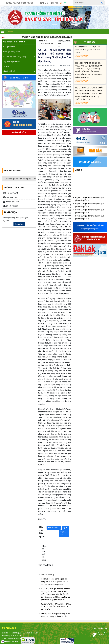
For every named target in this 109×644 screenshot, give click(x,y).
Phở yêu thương (47, 575)
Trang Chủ (42, 41)
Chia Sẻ (63, 533)
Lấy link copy (43, 524)
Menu (7, 32)
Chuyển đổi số (19, 71)
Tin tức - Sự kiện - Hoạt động (19, 57)
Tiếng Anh (54, 3)
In (65, 528)
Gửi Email (53, 528)
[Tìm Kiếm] (89, 3)
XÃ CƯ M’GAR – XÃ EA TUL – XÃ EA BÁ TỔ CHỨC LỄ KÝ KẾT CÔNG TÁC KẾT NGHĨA (56, 607)
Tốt (8, 221)
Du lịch (6, 66)
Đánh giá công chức (11, 52)
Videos (78, 170)
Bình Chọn (11, 212)
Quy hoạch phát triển (11, 61)
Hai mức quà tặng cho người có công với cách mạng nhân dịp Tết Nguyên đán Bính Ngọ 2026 (55, 582)
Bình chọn (19, 224)
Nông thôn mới (9, 47)
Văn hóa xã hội (47, 44)
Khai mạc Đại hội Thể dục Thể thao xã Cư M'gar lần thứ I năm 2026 (89, 55)
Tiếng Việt (44, 3)
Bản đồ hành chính (19, 78)
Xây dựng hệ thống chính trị (14, 42)
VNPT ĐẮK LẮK (100, 628)
